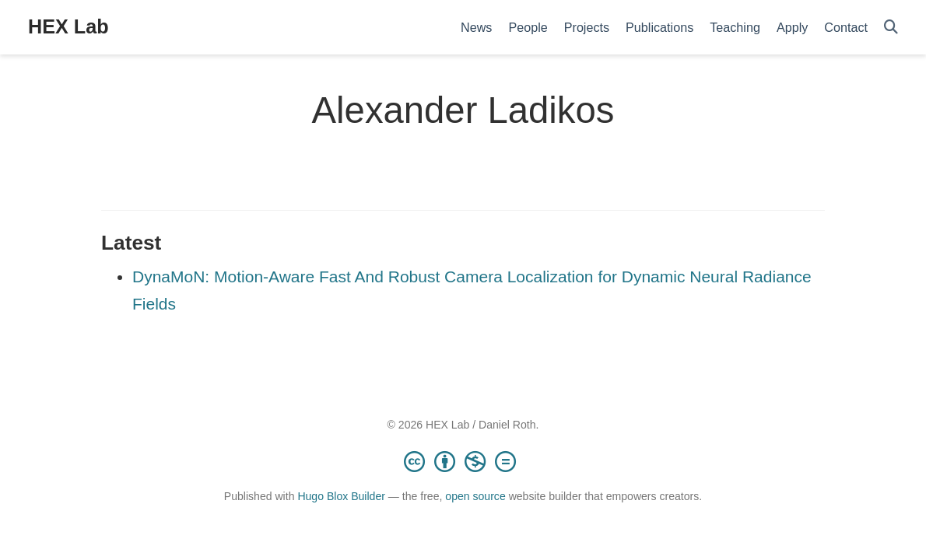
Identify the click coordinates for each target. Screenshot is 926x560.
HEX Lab (68, 26)
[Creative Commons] (463, 461)
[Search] (891, 28)
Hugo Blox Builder (341, 496)
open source (475, 496)
